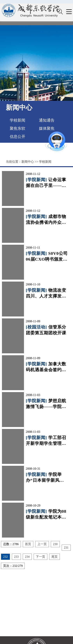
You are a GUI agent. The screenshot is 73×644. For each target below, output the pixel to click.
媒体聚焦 (47, 128)
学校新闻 (18, 120)
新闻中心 (28, 162)
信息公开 (18, 137)
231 (66, 548)
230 (55, 544)
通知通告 (47, 120)
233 (16, 557)
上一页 (42, 544)
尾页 (55, 557)
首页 (28, 544)
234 (27, 557)
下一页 (40, 557)
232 (5, 557)
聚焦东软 (18, 128)
